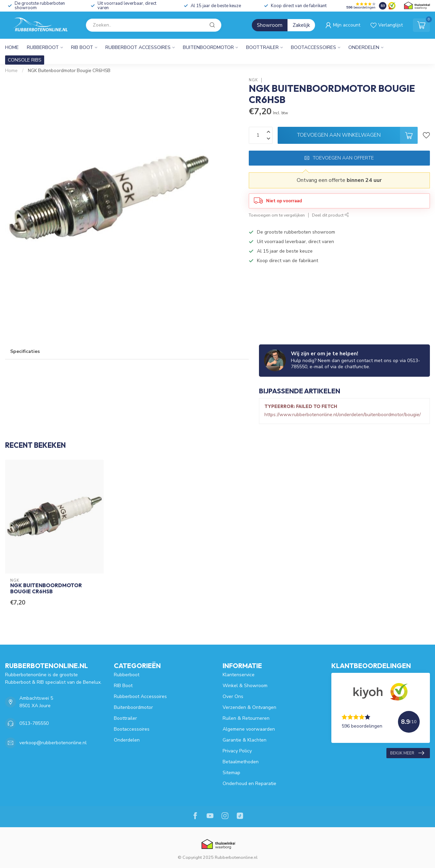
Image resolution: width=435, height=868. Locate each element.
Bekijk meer (407, 753)
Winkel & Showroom (245, 686)
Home (12, 47)
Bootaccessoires (314, 47)
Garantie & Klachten (245, 740)
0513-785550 (34, 723)
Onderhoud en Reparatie (249, 784)
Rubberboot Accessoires (138, 47)
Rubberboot (43, 47)
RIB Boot (82, 47)
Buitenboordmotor (208, 47)
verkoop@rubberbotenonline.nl (53, 743)
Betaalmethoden (241, 762)
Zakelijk (301, 25)
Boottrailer (262, 47)
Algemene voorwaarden (249, 729)
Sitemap (231, 773)
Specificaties (25, 351)
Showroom (270, 25)
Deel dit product (330, 215)
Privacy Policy (237, 751)
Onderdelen (364, 47)
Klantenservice (239, 675)
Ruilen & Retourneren (246, 718)
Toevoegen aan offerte (339, 158)
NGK (253, 80)
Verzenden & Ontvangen (249, 707)
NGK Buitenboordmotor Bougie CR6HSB (69, 71)
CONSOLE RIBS (25, 60)
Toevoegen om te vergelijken (277, 215)
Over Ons (233, 696)
